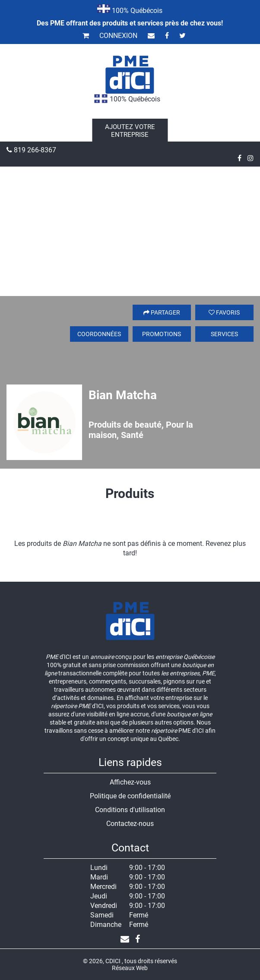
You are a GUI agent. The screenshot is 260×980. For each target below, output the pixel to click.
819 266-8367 (31, 150)
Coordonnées (99, 334)
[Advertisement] (130, 231)
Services (224, 334)
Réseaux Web (130, 968)
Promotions (162, 334)
